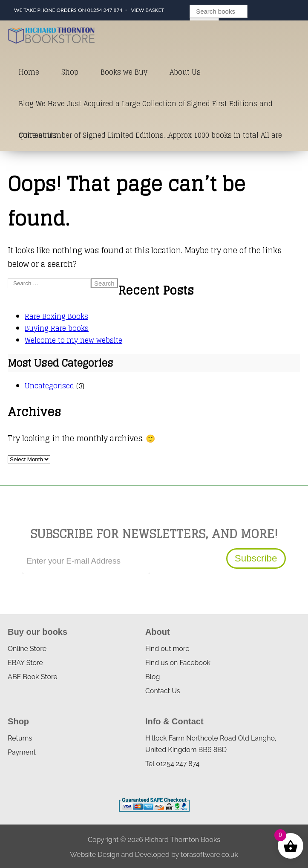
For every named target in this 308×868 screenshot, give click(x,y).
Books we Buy (124, 72)
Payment (22, 752)
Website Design (95, 855)
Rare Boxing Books (56, 316)
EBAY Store (25, 663)
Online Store (27, 649)
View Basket (147, 10)
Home (29, 72)
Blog (153, 677)
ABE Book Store (33, 677)
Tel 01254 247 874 (172, 764)
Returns (20, 738)
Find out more (167, 649)
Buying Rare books (57, 328)
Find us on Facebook (178, 663)
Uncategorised (49, 386)
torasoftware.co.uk (209, 855)
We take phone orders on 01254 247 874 (68, 10)
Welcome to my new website (73, 340)
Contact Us (37, 135)
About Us (185, 72)
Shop (70, 72)
